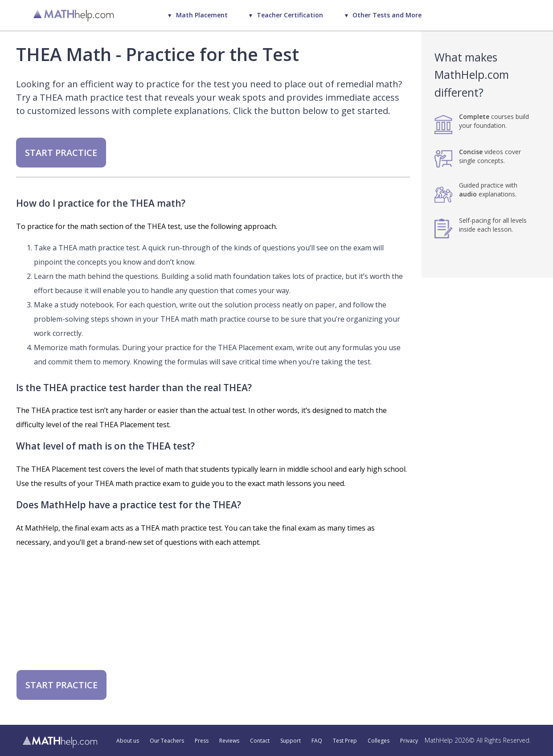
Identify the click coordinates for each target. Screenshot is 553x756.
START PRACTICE (61, 153)
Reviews (229, 741)
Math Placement (202, 15)
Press (202, 741)
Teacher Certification (290, 15)
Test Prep (345, 741)
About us (128, 741)
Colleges (379, 741)
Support (291, 741)
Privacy (409, 741)
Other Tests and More (387, 15)
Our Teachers (167, 741)
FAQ (317, 741)
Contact (260, 741)
